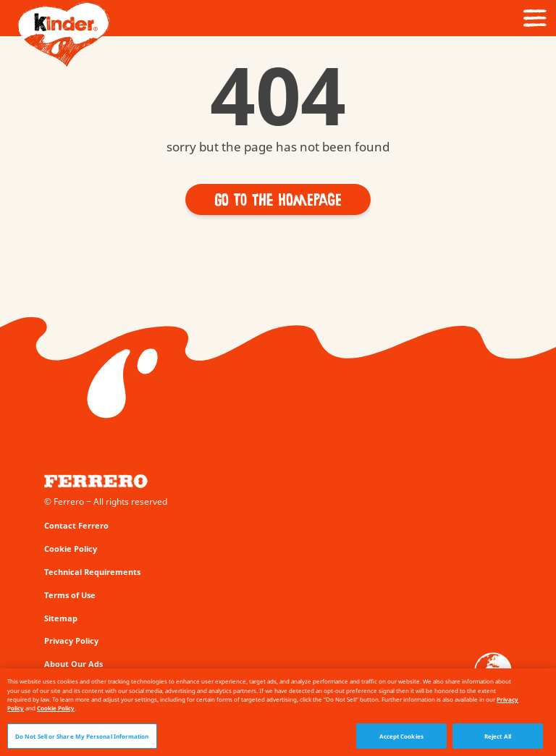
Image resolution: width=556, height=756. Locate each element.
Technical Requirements (92, 572)
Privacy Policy (71, 640)
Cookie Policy (71, 549)
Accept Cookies (401, 739)
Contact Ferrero (76, 525)
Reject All (498, 739)
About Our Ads (73, 664)
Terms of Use (70, 595)
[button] (278, 199)
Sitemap (61, 618)
